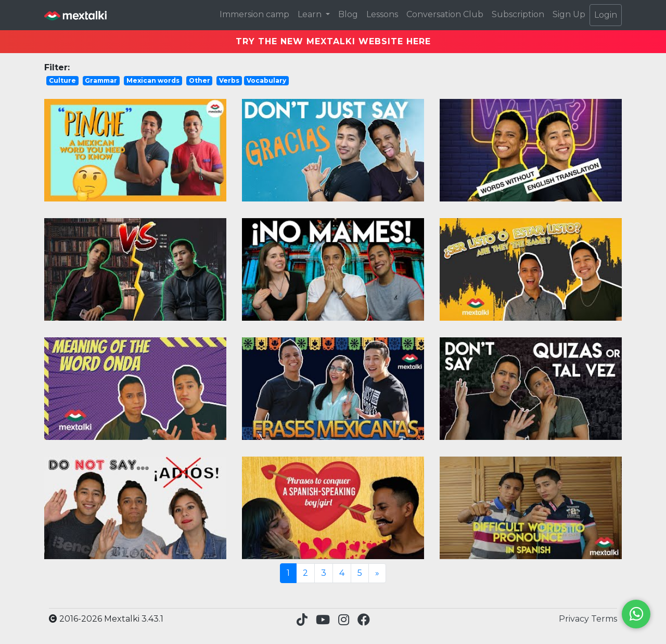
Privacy (575, 619)
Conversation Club (445, 14)
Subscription (518, 14)
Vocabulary (266, 80)
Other (200, 80)
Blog (348, 14)
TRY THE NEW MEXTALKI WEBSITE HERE (333, 41)
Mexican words (153, 80)
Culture (62, 80)
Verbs (229, 80)
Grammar (101, 80)
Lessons (382, 14)
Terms (604, 619)
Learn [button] (311, 14)
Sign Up (569, 14)
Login (606, 15)
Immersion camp (254, 14)
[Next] (377, 573)
